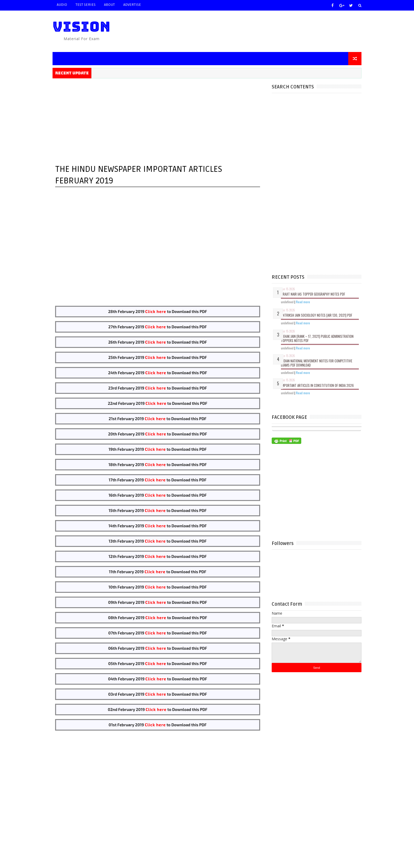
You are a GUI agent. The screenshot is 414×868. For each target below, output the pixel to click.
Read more (303, 302)
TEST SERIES (86, 5)
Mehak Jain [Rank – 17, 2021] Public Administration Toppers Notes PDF (317, 338)
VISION (82, 27)
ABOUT (109, 5)
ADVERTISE (132, 5)
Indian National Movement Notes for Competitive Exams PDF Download (317, 363)
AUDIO (62, 5)
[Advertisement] (265, 31)
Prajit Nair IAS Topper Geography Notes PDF (313, 294)
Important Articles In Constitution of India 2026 (317, 385)
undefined (287, 302)
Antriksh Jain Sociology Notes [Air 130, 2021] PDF (317, 315)
